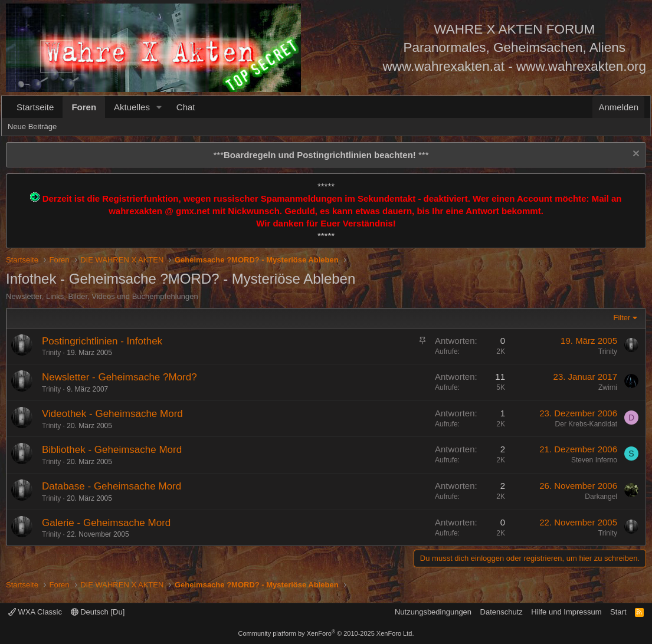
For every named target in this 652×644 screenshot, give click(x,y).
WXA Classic (35, 612)
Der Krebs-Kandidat (586, 424)
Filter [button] (622, 318)
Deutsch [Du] (98, 612)
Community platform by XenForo (326, 633)
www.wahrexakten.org (581, 66)
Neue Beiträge (32, 126)
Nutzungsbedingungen (433, 612)
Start (618, 612)
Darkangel (601, 497)
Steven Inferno (594, 460)
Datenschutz (502, 612)
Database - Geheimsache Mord (112, 486)
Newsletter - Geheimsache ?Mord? (119, 377)
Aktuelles (132, 107)
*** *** (321, 155)
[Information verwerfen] (635, 155)
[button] (159, 107)
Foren (84, 107)
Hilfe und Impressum (566, 612)
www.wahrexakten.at (444, 66)
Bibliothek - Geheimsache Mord (112, 450)
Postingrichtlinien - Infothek (102, 341)
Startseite (35, 107)
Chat (186, 107)
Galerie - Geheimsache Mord (106, 523)
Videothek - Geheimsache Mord (112, 414)
